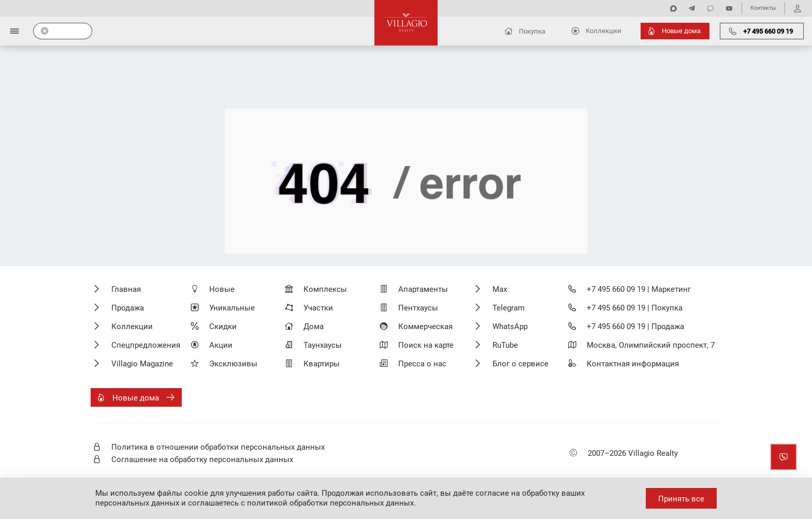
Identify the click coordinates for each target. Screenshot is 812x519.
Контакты (763, 8)
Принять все (681, 499)
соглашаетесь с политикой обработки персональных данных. (302, 503)
